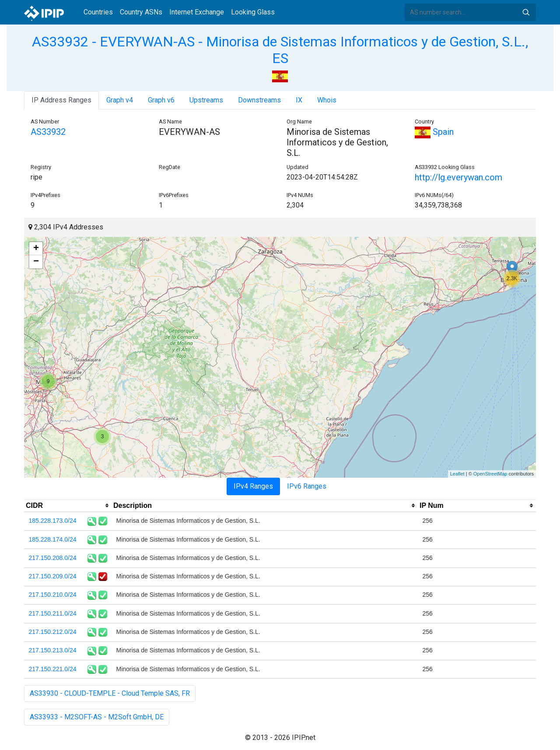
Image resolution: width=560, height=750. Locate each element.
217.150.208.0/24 (53, 558)
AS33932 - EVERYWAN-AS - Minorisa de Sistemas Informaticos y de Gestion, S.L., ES (280, 50)
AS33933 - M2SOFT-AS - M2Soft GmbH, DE (97, 717)
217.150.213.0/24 (53, 650)
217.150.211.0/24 (53, 613)
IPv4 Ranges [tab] (253, 486)
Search (526, 12)
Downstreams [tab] (259, 100)
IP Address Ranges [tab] (61, 100)
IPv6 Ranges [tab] (307, 486)
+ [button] (36, 249)
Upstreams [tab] (206, 100)
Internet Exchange (197, 12)
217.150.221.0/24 (53, 669)
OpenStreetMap (490, 474)
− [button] (36, 262)
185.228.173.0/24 (53, 521)
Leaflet (457, 474)
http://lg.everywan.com (458, 177)
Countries (98, 12)
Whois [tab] (327, 100)
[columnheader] (68, 506)
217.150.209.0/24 (53, 576)
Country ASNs (141, 12)
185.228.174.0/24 (53, 539)
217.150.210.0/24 (53, 595)
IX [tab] (299, 100)
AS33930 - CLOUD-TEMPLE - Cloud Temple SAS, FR (110, 693)
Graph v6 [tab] (161, 100)
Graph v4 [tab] (120, 100)
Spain (434, 132)
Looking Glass (253, 12)
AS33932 (48, 132)
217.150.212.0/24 (53, 632)
